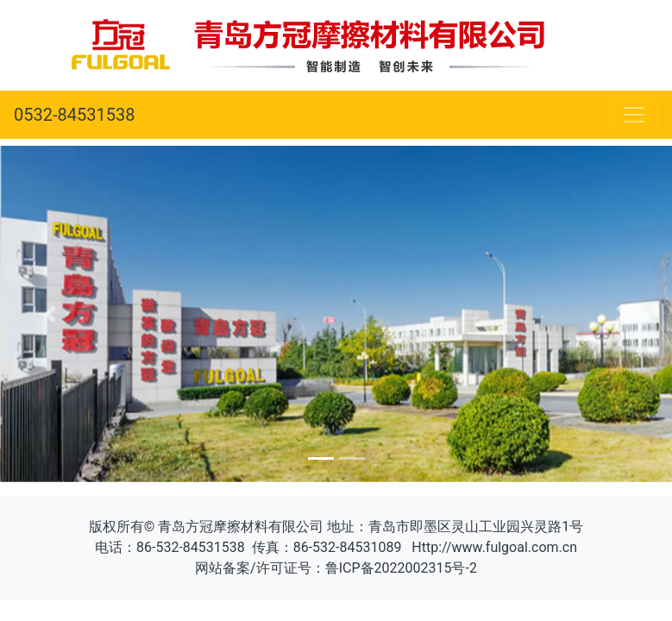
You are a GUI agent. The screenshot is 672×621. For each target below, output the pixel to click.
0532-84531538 (74, 115)
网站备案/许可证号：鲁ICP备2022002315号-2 (336, 568)
